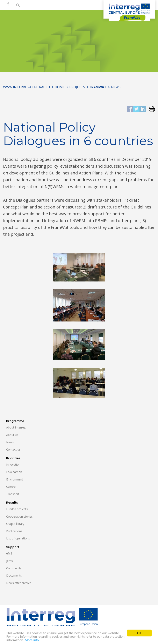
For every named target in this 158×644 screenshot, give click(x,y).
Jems (9, 561)
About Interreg (16, 427)
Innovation (13, 464)
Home (60, 87)
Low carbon (14, 472)
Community (14, 568)
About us (12, 435)
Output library (15, 524)
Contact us (13, 449)
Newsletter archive (19, 583)
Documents (14, 575)
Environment (15, 479)
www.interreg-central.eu (27, 87)
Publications (14, 531)
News (116, 87)
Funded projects (17, 509)
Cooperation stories (19, 516)
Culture (11, 487)
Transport (13, 494)
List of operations (18, 538)
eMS (9, 553)
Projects (77, 87)
